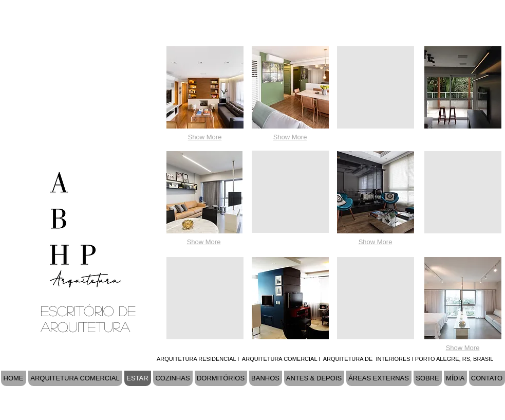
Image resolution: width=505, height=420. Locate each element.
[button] (205, 87)
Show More (205, 137)
